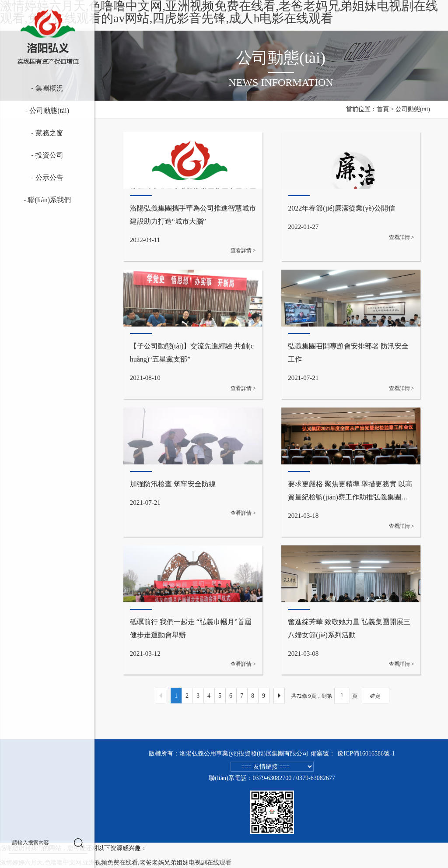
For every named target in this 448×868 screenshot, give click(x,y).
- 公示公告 (35, 178)
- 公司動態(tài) (35, 111)
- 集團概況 (35, 88)
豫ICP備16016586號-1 (366, 754)
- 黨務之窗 (35, 133)
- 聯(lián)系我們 (35, 200)
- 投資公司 (35, 155)
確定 (375, 696)
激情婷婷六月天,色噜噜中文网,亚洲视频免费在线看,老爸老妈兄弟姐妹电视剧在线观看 (116, 863)
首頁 (383, 109)
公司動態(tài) (413, 109)
